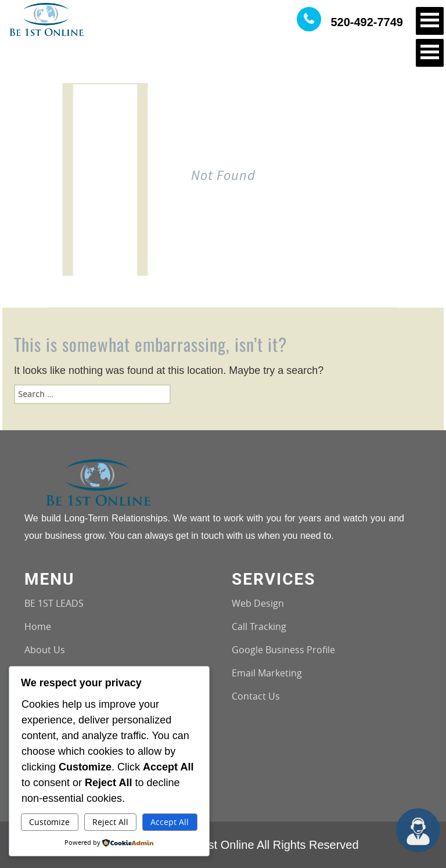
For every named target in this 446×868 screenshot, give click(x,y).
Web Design (258, 603)
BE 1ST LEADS (54, 603)
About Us (45, 650)
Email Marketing (267, 673)
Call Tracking (259, 626)
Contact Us (256, 696)
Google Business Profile (283, 650)
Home (38, 626)
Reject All (110, 822)
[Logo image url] (46, 18)
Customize (49, 822)
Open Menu (430, 21)
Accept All (170, 822)
